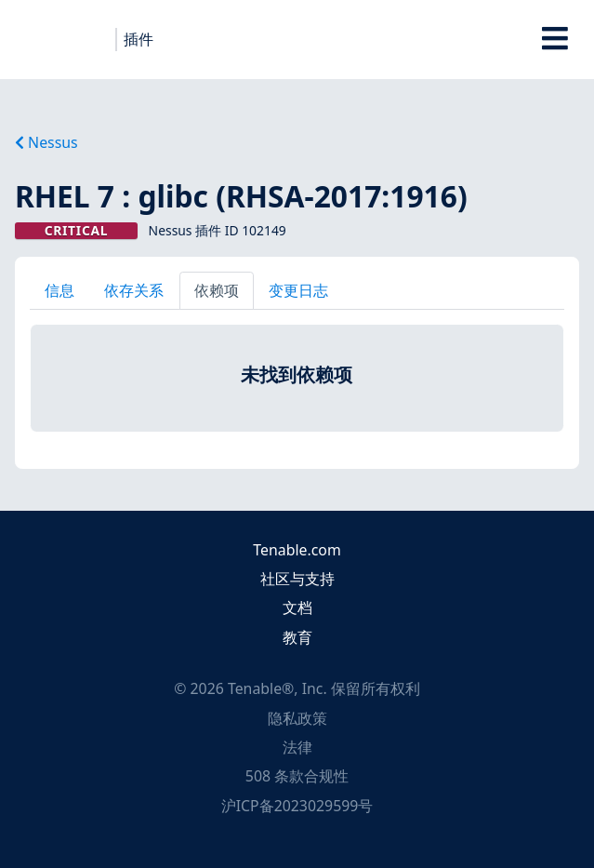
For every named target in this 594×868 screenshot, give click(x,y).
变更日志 (298, 290)
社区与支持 (297, 579)
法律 (297, 747)
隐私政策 (297, 718)
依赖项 (217, 290)
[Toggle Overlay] (554, 40)
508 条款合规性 (297, 776)
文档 (297, 608)
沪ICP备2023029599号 (297, 806)
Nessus (46, 142)
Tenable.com (297, 550)
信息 (59, 290)
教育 (297, 637)
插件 (139, 39)
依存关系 (134, 290)
